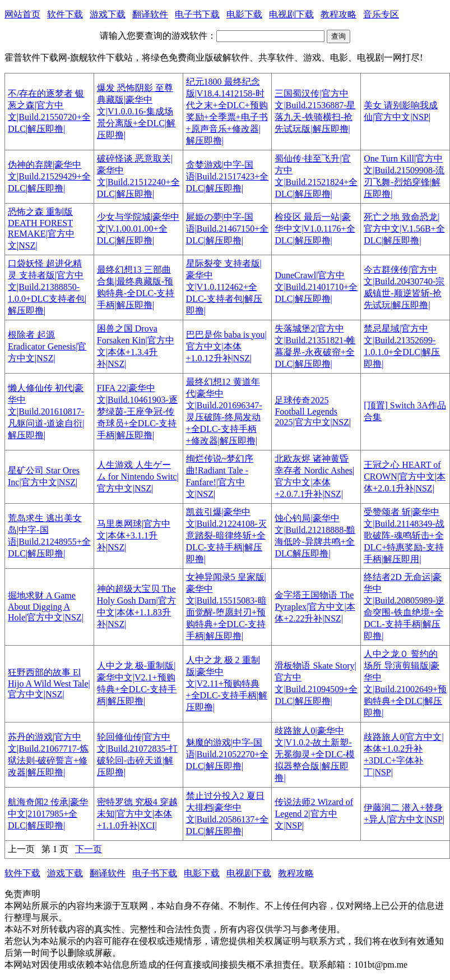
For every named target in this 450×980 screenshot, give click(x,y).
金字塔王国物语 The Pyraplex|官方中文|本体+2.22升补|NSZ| (315, 607)
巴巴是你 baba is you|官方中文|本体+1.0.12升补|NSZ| (226, 346)
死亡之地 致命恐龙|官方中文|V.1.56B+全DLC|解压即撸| (404, 229)
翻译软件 (150, 14)
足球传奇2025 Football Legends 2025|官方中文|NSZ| (313, 411)
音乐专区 (381, 14)
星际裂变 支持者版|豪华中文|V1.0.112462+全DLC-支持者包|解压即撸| (224, 287)
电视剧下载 (291, 14)
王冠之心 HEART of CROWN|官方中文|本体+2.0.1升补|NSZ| (405, 477)
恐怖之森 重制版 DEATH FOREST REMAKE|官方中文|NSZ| (41, 229)
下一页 (89, 849)
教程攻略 (338, 14)
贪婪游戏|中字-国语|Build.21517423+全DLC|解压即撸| (228, 176)
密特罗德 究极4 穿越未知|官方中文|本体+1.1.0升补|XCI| (137, 814)
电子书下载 (197, 14)
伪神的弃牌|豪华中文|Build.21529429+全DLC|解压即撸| (49, 176)
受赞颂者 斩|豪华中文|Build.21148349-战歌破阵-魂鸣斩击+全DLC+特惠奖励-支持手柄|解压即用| (404, 535)
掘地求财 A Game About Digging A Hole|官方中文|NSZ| (46, 606)
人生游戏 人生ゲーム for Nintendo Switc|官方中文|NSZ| (138, 477)
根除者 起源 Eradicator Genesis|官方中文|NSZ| (47, 346)
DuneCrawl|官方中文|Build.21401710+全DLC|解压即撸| (316, 287)
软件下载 (65, 14)
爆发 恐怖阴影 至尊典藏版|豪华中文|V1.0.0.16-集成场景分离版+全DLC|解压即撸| (136, 111)
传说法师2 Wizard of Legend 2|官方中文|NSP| (314, 814)
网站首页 (22, 14)
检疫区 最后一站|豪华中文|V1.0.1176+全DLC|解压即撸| (315, 229)
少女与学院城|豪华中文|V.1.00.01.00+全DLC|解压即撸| (138, 229)
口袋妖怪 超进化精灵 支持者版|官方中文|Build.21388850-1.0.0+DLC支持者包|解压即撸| (47, 287)
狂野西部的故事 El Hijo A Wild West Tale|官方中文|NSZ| (49, 683)
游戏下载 (108, 14)
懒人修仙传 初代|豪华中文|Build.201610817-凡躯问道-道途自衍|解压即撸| (46, 411)
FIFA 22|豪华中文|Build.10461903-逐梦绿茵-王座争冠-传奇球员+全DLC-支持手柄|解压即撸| (137, 411)
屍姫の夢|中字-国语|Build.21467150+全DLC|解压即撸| (228, 229)
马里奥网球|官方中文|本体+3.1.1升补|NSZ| (134, 535)
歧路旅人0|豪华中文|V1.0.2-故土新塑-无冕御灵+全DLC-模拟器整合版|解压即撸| (314, 754)
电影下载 (244, 14)
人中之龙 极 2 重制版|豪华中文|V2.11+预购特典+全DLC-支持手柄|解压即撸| (227, 684)
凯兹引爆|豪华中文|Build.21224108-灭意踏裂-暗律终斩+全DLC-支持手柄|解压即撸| (226, 535)
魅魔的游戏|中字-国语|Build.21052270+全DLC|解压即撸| (228, 754)
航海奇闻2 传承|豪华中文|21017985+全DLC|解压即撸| (48, 814)
